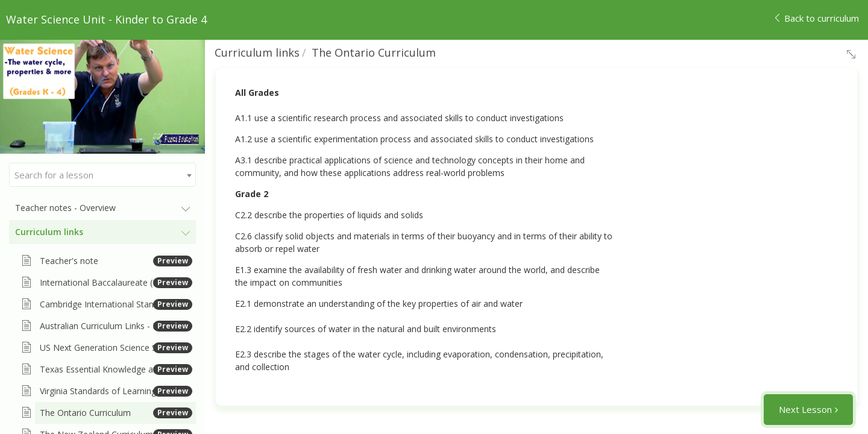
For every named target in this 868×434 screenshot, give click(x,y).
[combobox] (102, 175)
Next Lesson (805, 409)
